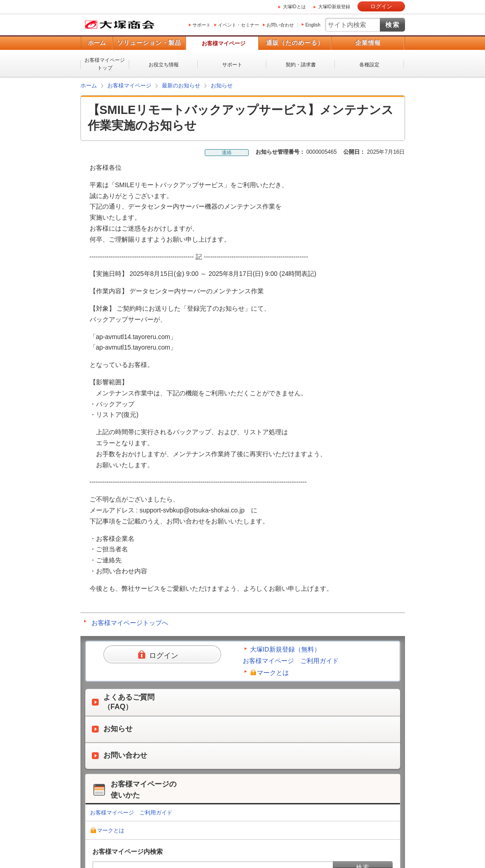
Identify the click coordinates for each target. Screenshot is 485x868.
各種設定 (369, 65)
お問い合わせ (280, 25)
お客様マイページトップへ (130, 623)
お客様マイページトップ (105, 64)
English (313, 25)
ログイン (381, 6)
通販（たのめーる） (295, 43)
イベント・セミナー (239, 25)
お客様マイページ (224, 43)
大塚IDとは (294, 7)
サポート (202, 25)
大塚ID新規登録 (334, 7)
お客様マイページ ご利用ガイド (291, 661)
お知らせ (222, 86)
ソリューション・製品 (149, 43)
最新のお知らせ (181, 86)
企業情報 (368, 43)
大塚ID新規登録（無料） (285, 649)
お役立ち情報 (164, 65)
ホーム (97, 43)
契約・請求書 (301, 65)
